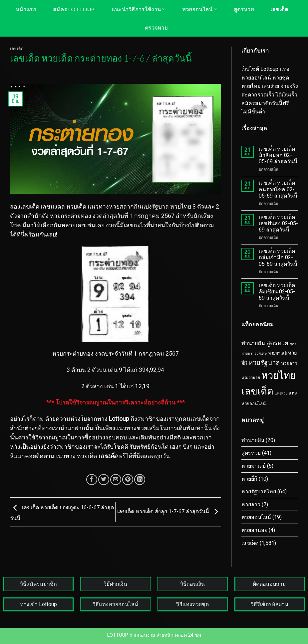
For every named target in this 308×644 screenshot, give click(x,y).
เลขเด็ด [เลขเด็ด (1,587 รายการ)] (257, 391)
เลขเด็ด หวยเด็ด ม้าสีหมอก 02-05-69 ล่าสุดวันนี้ (278, 155)
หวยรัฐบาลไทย (259, 491)
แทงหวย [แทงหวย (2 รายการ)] (281, 393)
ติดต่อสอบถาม (269, 584)
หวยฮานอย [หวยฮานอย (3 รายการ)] (251, 378)
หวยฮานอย (254, 530)
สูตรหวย (244, 9)
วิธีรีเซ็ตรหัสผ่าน (270, 604)
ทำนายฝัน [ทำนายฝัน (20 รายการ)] (253, 343)
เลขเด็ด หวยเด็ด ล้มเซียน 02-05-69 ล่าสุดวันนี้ (277, 292)
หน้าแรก (26, 9)
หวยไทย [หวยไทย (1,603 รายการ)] (279, 376)
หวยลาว (251, 504)
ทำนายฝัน (253, 440)
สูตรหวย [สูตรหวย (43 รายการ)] (277, 343)
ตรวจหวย (156, 27)
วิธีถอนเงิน (192, 584)
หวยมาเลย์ (254, 466)
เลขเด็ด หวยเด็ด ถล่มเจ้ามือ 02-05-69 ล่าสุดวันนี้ (278, 257)
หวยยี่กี (249, 479)
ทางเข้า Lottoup (38, 604)
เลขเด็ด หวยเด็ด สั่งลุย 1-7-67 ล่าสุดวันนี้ (169, 512)
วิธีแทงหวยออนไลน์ (115, 604)
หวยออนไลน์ (200, 9)
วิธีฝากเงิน (115, 584)
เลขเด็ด (279, 9)
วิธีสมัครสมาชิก (38, 584)
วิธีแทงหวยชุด (192, 604)
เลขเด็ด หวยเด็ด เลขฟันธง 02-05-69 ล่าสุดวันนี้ (278, 223)
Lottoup (119, 419)
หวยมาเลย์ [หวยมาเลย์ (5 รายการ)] (277, 353)
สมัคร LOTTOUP (74, 9)
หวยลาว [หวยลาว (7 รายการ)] (289, 363)
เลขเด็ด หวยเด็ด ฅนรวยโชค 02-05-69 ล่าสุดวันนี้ (278, 189)
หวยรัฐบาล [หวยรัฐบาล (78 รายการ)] (264, 363)
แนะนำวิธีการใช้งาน (139, 9)
